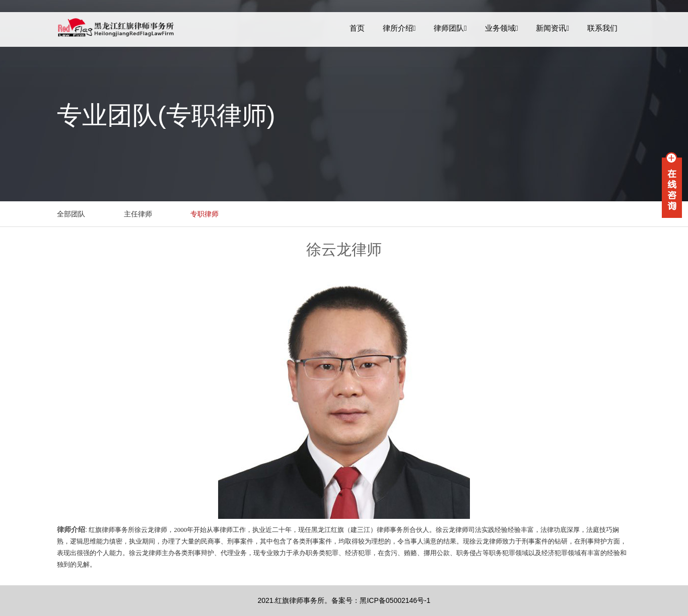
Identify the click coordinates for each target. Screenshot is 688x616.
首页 (357, 28)
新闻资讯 (553, 28)
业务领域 (502, 28)
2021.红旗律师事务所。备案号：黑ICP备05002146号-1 (344, 600)
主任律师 (138, 214)
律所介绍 (399, 28)
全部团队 (71, 214)
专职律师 (204, 214)
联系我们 (602, 28)
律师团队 (450, 28)
